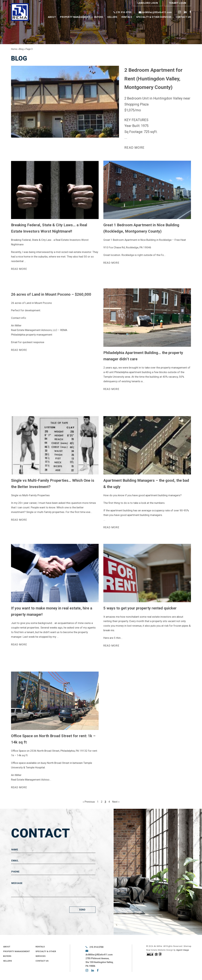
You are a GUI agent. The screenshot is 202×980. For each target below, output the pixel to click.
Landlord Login (148, 3)
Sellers (112, 17)
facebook (190, 12)
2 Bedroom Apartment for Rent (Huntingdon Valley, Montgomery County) (153, 79)
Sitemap (187, 946)
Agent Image (183, 950)
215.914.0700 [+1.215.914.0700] (124, 12)
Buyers (99, 17)
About (52, 17)
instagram (180, 12)
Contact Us (183, 17)
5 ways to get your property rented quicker (140, 608)
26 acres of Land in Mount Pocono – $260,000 (51, 295)
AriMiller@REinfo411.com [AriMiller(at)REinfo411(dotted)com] (157, 12)
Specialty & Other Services (154, 17)
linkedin (185, 12)
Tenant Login (178, 3)
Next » (116, 802)
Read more (135, 148)
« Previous (89, 802)
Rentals (127, 17)
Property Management (75, 17)
